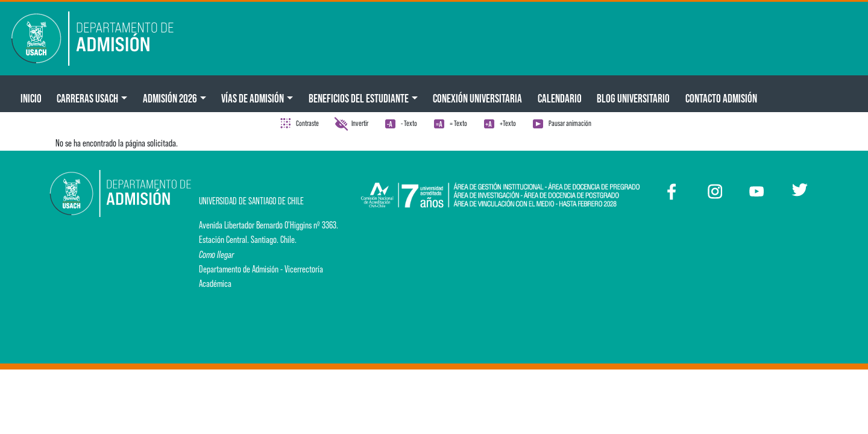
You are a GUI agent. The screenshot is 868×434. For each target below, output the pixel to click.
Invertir (360, 123)
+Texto (508, 123)
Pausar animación (570, 123)
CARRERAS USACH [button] (87, 98)
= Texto (458, 123)
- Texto (409, 123)
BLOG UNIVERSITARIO (633, 98)
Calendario (560, 98)
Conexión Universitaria (477, 98)
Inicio (31, 98)
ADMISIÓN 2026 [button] (170, 98)
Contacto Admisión (721, 98)
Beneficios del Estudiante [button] (359, 98)
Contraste (307, 123)
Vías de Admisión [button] (253, 98)
